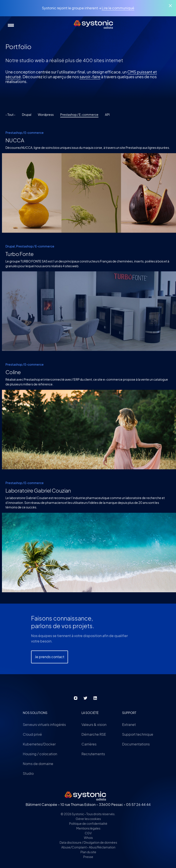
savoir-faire (90, 77)
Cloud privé (32, 734)
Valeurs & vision (94, 724)
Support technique (138, 734)
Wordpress (46, 115)
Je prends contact (50, 666)
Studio (28, 773)
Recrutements (93, 754)
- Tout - (10, 115)
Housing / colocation (40, 754)
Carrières (89, 744)
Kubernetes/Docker (39, 744)
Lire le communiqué (118, 8)
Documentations (136, 744)
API (107, 115)
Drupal (27, 115)
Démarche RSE (94, 734)
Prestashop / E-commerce (79, 115)
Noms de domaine (38, 764)
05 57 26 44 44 (138, 804)
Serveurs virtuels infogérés (44, 724)
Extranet (129, 724)
